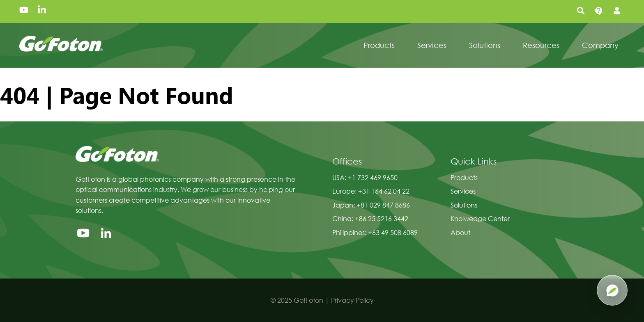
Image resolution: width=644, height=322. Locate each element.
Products (464, 177)
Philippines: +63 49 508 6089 (375, 232)
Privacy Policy (352, 300)
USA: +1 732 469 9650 (365, 177)
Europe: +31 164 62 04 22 (371, 191)
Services (463, 191)
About (460, 232)
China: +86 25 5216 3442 (370, 218)
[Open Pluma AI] (612, 290)
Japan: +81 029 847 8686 (371, 205)
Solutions (464, 205)
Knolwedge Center (480, 218)
